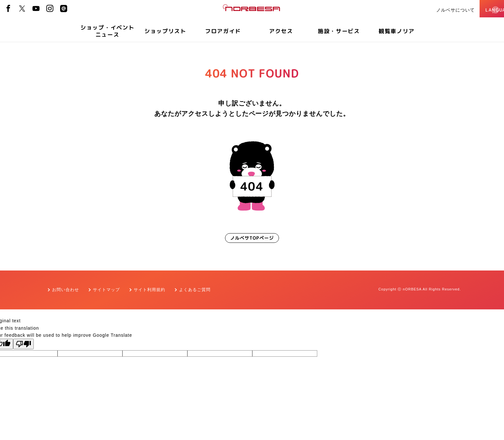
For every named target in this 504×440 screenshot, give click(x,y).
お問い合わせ (66, 290)
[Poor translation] (23, 344)
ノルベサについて (432, 10)
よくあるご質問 (195, 290)
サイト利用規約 (149, 290)
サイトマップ (106, 290)
